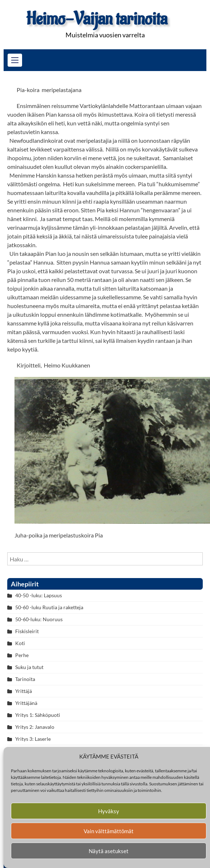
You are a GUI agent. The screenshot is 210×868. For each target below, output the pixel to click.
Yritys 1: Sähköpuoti (38, 715)
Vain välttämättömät (109, 831)
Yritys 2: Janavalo (35, 727)
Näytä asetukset (109, 851)
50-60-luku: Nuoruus (39, 619)
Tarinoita (25, 679)
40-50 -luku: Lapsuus (39, 595)
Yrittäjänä (26, 703)
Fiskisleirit (27, 631)
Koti (20, 643)
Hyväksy (109, 811)
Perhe (22, 655)
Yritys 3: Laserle (33, 739)
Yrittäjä (24, 691)
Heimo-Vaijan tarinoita (97, 19)
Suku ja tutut (29, 667)
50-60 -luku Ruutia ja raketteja (49, 607)
